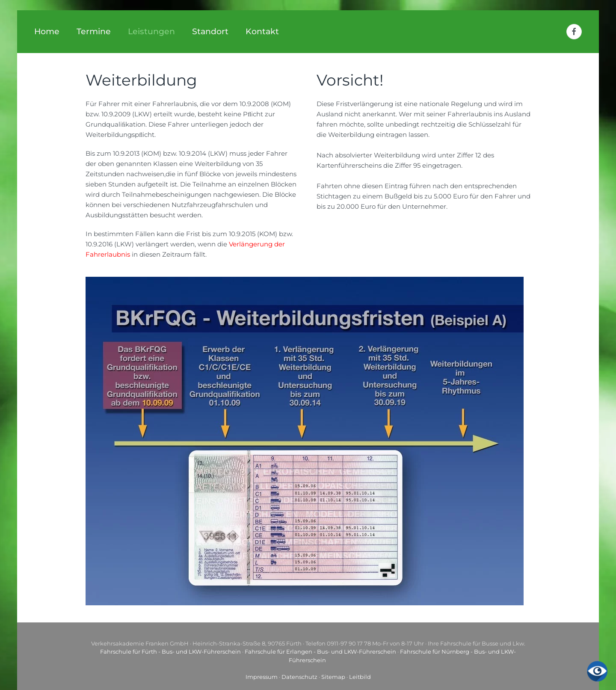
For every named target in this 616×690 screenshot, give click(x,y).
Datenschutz (299, 677)
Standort (210, 31)
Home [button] (47, 31)
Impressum (262, 677)
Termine (94, 31)
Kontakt (262, 31)
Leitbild (360, 677)
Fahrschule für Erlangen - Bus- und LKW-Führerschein (320, 652)
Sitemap (333, 677)
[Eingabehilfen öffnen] (597, 671)
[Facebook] (574, 32)
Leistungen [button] (151, 31)
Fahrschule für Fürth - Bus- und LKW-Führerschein (170, 652)
